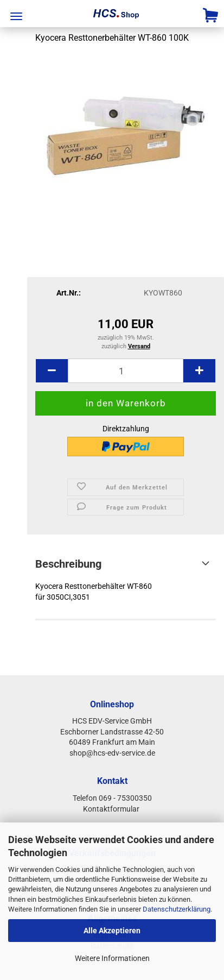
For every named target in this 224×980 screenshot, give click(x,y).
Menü (16, 16)
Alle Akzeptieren (112, 931)
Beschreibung (68, 564)
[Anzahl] (126, 371)
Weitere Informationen (112, 958)
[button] (52, 371)
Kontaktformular (112, 809)
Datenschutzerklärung (177, 909)
